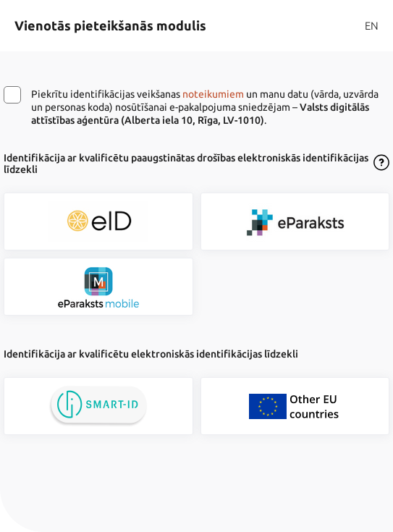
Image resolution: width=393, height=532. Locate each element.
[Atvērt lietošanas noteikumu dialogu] (381, 164)
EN (372, 26)
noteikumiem (213, 94)
